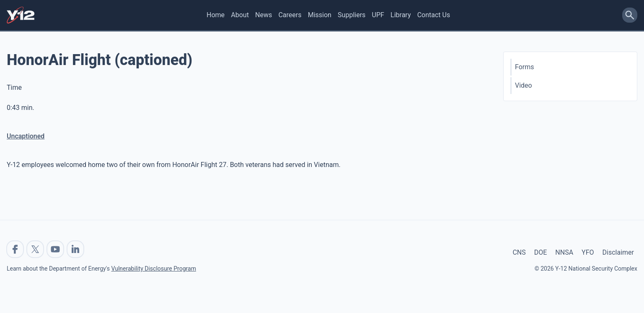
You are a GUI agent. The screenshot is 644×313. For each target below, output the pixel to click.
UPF (378, 15)
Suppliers (352, 15)
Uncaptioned (26, 136)
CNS (519, 252)
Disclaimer (618, 252)
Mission (320, 15)
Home (216, 15)
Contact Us (434, 15)
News (264, 15)
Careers (290, 15)
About (240, 15)
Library (401, 15)
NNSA (564, 252)
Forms (525, 67)
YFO (588, 252)
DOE (541, 252)
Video (524, 85)
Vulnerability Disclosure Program (153, 269)
